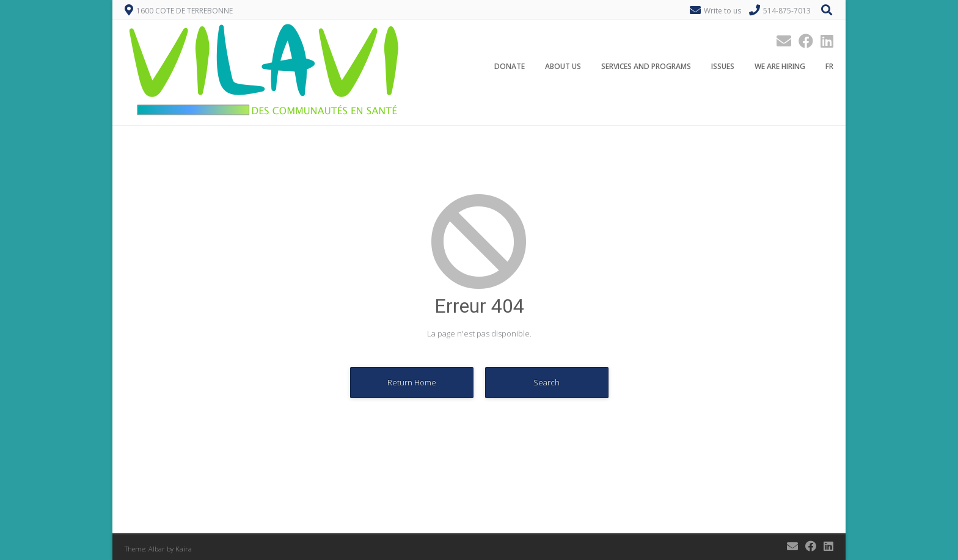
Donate (510, 66)
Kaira (184, 549)
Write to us (722, 11)
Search (547, 382)
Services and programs (646, 66)
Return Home (412, 382)
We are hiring (780, 66)
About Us (563, 66)
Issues (723, 66)
